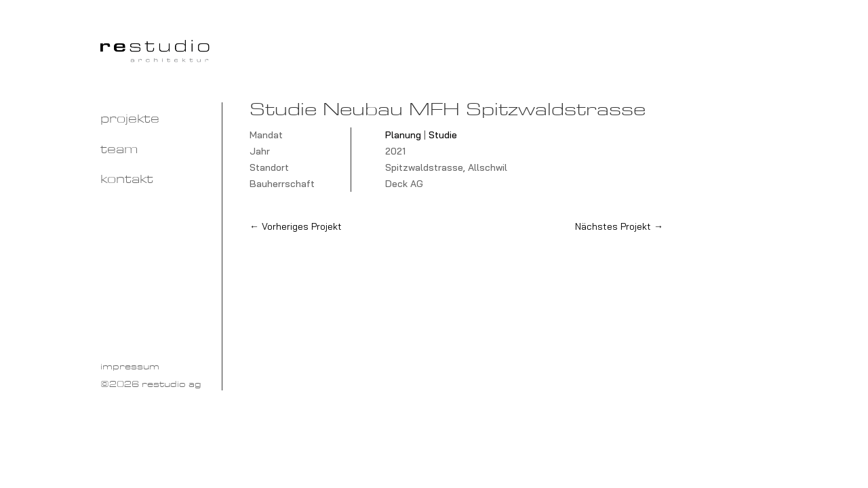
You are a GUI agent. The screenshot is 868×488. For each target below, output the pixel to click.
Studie (443, 135)
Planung (403, 135)
